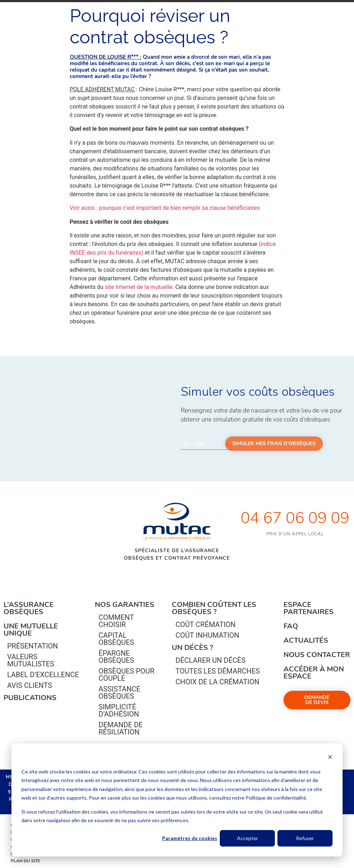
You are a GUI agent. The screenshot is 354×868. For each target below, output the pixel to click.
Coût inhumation (207, 635)
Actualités (306, 640)
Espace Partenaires (309, 608)
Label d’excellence (43, 675)
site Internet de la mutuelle (139, 287)
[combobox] (206, 445)
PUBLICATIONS (30, 698)
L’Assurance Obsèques (29, 608)
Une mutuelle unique (31, 630)
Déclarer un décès (210, 660)
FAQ (291, 626)
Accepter (248, 838)
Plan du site (25, 861)
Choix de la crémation (217, 682)
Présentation (33, 646)
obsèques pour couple (126, 675)
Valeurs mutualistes (31, 660)
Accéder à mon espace (314, 673)
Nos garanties (125, 605)
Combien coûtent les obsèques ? (214, 608)
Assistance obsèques (119, 693)
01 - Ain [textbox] (194, 445)
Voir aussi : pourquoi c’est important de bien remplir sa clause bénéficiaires (165, 208)
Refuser (305, 838)
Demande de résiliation (120, 728)
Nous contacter (317, 655)
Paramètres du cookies (190, 838)
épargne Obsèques (116, 657)
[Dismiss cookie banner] (330, 758)
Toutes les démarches (218, 671)
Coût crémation (205, 625)
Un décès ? (192, 648)
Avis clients (30, 685)
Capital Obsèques (116, 639)
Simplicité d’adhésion (119, 710)
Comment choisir (116, 621)
